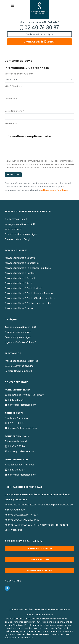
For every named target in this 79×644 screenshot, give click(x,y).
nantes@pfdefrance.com (22, 405)
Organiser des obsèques (18, 332)
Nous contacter (13, 229)
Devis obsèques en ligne (18, 337)
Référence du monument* (19, 74)
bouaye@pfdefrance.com (22, 428)
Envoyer (13, 175)
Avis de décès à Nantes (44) (20, 327)
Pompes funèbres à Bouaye (20, 258)
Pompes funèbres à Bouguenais (22, 263)
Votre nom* (11, 99)
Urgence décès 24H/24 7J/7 (20, 342)
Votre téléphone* (14, 111)
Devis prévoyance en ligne (19, 366)
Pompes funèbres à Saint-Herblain (24, 288)
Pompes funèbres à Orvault (20, 278)
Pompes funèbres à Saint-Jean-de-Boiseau (29, 293)
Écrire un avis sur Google (18, 239)
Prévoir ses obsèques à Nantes (21, 361)
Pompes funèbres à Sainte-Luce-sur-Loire (28, 303)
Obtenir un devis (40, 560)
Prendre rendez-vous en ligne (21, 234)
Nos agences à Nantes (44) (20, 224)
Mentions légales (45, 615)
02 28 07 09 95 (16, 423)
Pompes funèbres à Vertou (19, 308)
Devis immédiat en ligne (39, 34)
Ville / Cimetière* (14, 86)
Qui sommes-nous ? (16, 219)
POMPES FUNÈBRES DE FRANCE (31, 610)
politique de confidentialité (54, 190)
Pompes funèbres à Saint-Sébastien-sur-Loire (30, 298)
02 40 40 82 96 (16, 446)
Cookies (30, 615)
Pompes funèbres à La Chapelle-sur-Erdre (28, 268)
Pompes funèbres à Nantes (20, 273)
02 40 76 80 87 (42, 28)
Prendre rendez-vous (39, 571)
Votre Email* (11, 123)
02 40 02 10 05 (16, 400)
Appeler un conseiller (40, 549)
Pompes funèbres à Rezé (18, 283)
